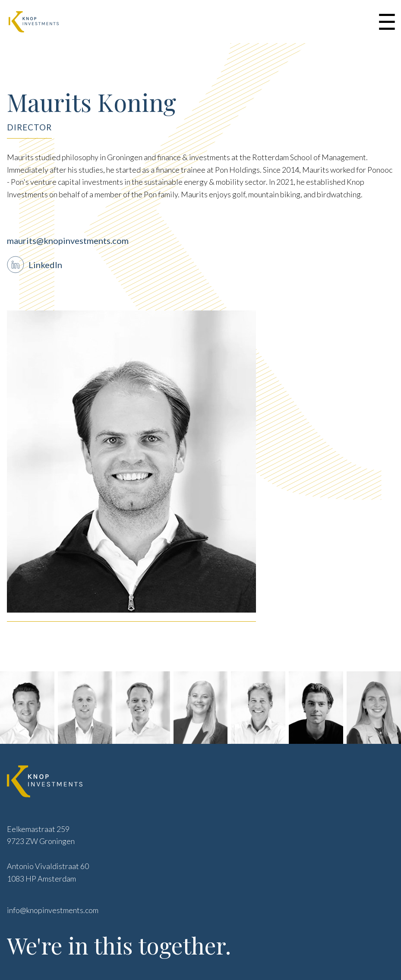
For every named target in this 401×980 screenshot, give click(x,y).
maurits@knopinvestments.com (68, 240)
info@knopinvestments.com (53, 910)
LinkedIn (45, 265)
